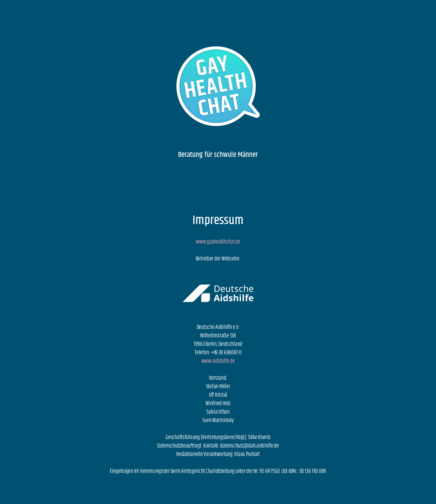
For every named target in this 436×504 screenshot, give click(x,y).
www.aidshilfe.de (218, 361)
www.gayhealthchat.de (218, 242)
